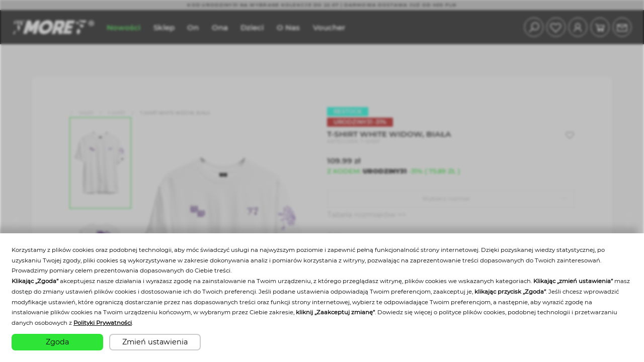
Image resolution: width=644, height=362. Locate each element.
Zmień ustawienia (155, 342)
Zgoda (57, 342)
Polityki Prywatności (103, 323)
